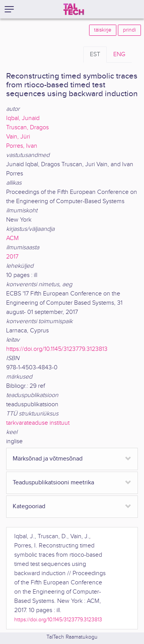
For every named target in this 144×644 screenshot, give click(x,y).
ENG (119, 54)
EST (95, 54)
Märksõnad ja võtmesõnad (48, 459)
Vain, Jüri (18, 137)
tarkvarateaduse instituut (38, 423)
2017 (12, 257)
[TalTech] (74, 9)
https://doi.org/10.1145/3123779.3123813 (57, 349)
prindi (129, 30)
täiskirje (103, 30)
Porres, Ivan (22, 146)
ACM (12, 238)
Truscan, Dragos (27, 128)
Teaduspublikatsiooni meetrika (53, 483)
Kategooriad (29, 506)
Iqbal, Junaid (23, 118)
